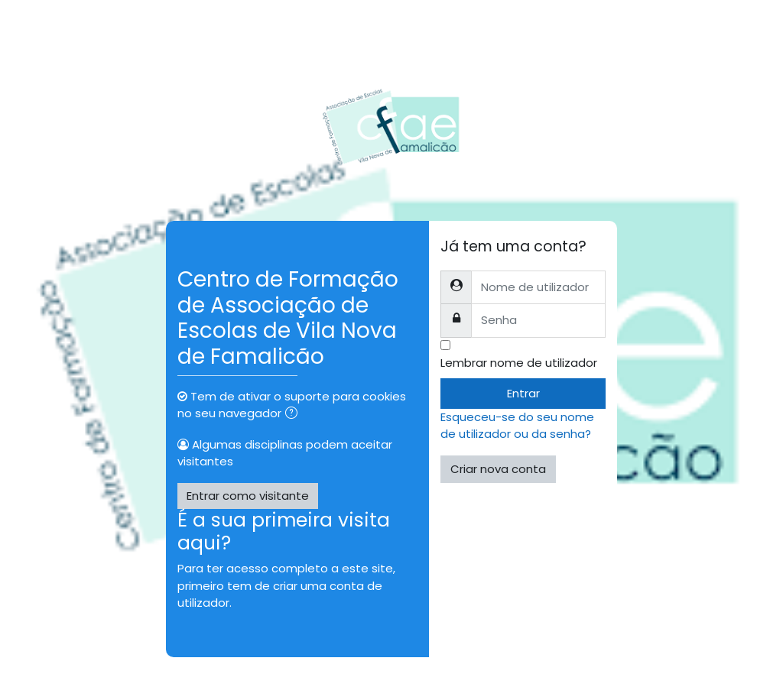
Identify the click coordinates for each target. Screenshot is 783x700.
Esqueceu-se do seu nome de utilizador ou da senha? (517, 425)
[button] (294, 414)
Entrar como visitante (248, 496)
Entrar (523, 393)
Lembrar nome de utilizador (519, 363)
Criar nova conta (498, 469)
